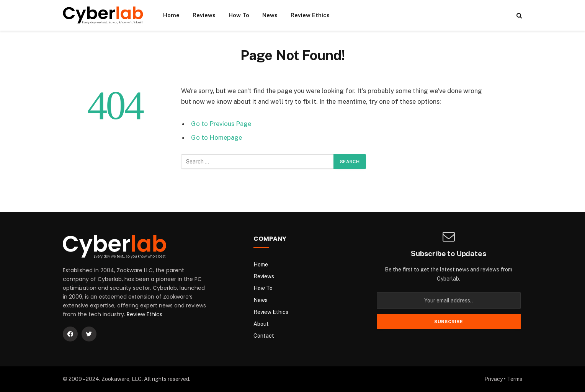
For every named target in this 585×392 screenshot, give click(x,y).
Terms (515, 379)
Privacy (493, 379)
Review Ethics (310, 15)
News (270, 15)
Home (171, 15)
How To (239, 15)
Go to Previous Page (221, 124)
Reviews (204, 15)
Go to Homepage (217, 137)
